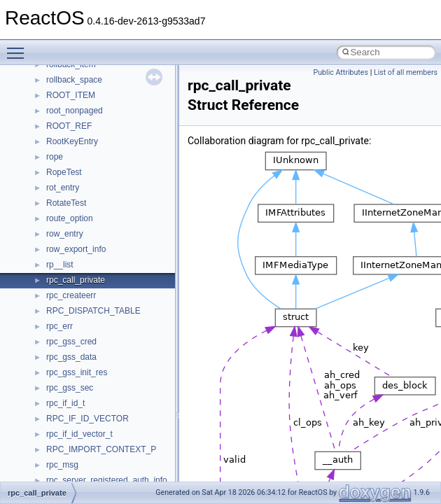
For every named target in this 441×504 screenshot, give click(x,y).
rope (55, 157)
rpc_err (59, 326)
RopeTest (64, 172)
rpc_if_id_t (65, 403)
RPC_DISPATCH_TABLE (93, 311)
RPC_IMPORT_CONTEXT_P (101, 449)
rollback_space (74, 80)
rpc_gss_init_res (77, 372)
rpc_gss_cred (71, 342)
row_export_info (76, 249)
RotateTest (66, 203)
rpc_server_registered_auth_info (107, 480)
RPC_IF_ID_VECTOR (87, 419)
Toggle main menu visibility (19, 47)
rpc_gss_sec (70, 388)
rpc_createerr (71, 295)
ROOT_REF (69, 126)
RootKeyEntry (72, 141)
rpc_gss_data (71, 357)
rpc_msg (62, 465)
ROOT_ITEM (71, 95)
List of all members (406, 72)
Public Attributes (341, 72)
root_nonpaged (75, 111)
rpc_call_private (76, 280)
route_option (70, 218)
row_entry (65, 234)
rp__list (60, 265)
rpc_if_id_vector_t (79, 434)
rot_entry (63, 188)
